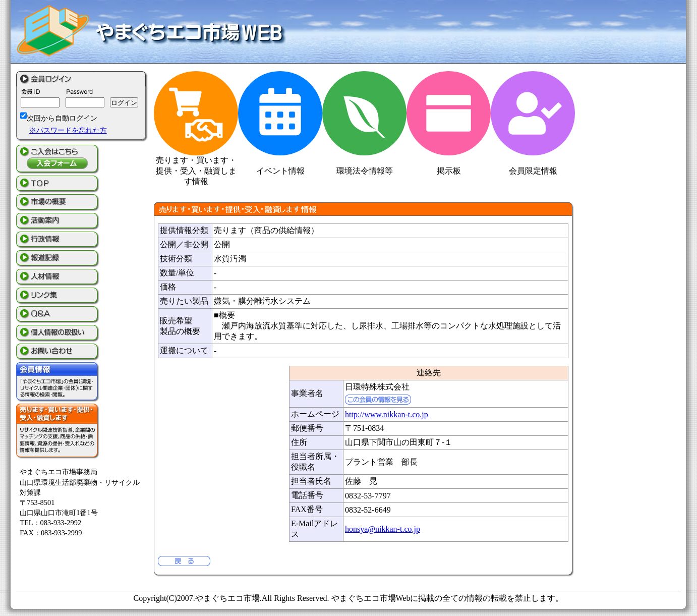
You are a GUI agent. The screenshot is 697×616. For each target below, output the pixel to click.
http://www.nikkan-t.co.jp (387, 414)
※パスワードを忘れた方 (68, 130)
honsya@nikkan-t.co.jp (383, 529)
